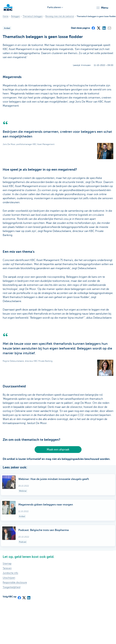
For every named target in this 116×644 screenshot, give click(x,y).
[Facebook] (93, 28)
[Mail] (109, 28)
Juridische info (10, 573)
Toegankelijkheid (12, 587)
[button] (102, 8)
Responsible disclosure (15, 582)
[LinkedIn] (104, 28)
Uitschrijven (9, 578)
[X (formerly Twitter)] (99, 28)
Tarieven (7, 568)
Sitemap (7, 563)
